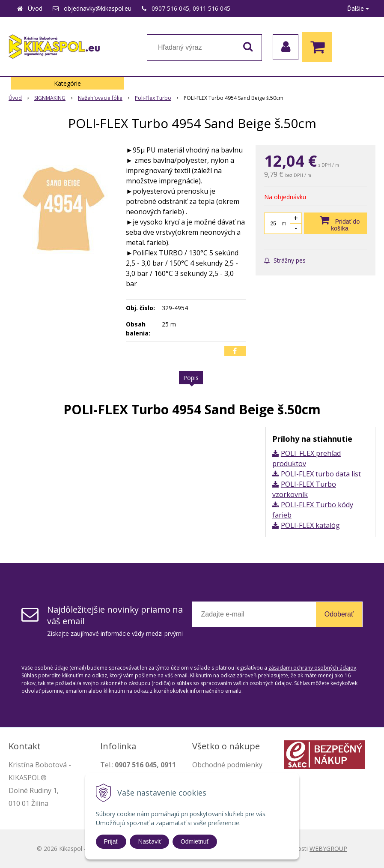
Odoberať (339, 614)
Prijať (111, 841)
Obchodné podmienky (227, 765)
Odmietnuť (195, 841)
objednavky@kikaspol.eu (98, 8)
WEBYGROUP (328, 849)
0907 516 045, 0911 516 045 (191, 8)
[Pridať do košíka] (335, 223)
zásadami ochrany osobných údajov (312, 668)
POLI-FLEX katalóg (310, 525)
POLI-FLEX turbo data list (321, 474)
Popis (191, 378)
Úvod (35, 8)
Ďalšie (358, 8)
